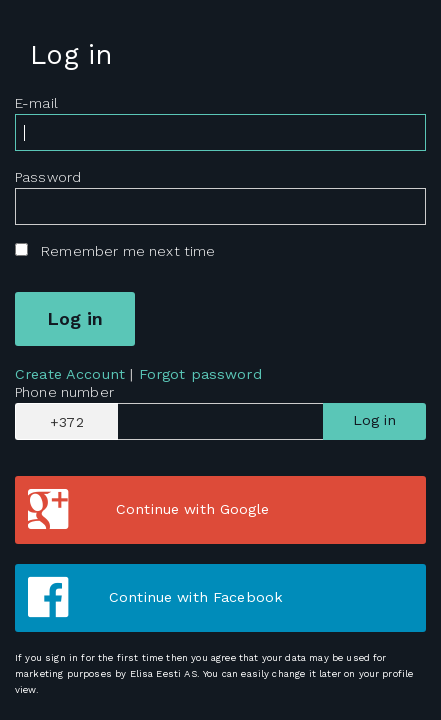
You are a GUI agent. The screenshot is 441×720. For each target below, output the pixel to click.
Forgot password (200, 374)
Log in (375, 420)
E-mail (36, 103)
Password (48, 177)
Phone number (64, 392)
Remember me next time (128, 251)
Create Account (70, 374)
